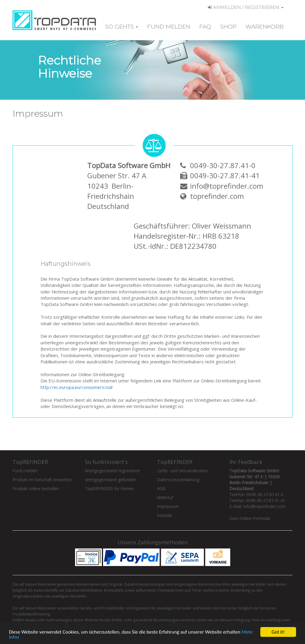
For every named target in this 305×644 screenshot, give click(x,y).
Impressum (168, 506)
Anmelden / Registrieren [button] (246, 7)
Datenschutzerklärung (178, 480)
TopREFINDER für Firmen (109, 489)
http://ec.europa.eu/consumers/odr (77, 387)
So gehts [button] (122, 27)
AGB (161, 489)
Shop (228, 27)
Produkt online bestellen (36, 489)
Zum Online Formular (250, 518)
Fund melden (169, 27)
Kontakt (165, 515)
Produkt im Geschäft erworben (42, 480)
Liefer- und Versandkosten (182, 471)
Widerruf (165, 497)
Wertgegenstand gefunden (111, 480)
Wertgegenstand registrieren (112, 471)
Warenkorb (264, 27)
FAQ (205, 27)
